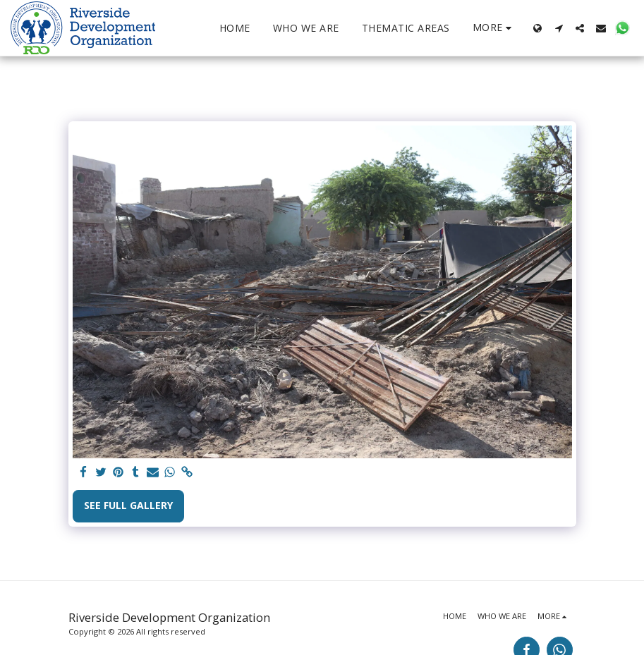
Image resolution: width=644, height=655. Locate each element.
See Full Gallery (128, 505)
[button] (559, 28)
